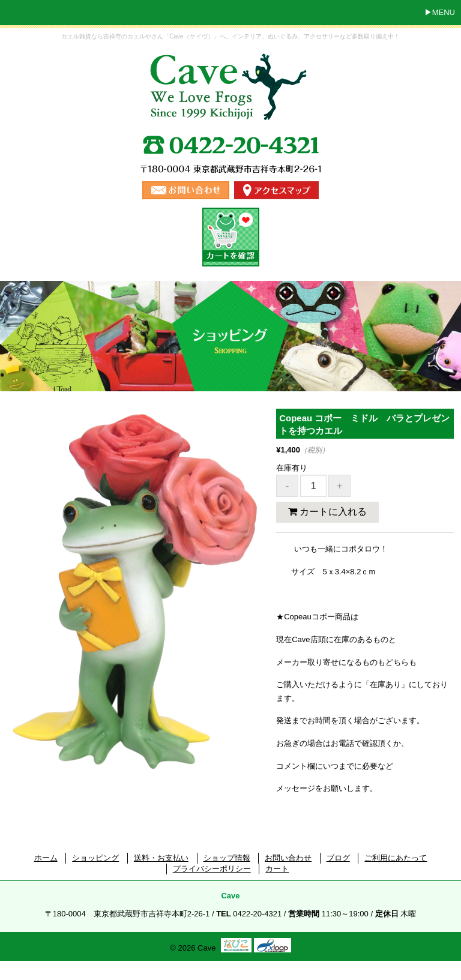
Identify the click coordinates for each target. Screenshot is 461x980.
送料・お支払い (161, 858)
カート (277, 869)
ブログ (338, 858)
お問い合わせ (288, 858)
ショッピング (95, 858)
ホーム (46, 858)
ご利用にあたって (396, 858)
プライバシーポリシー (212, 869)
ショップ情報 (227, 858)
